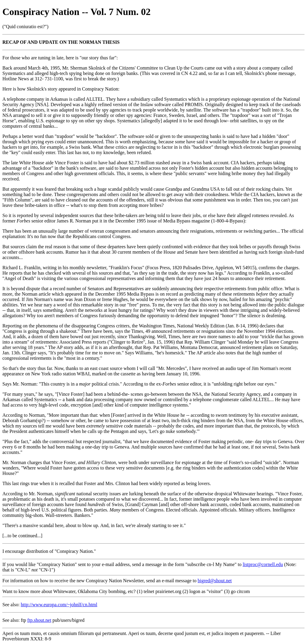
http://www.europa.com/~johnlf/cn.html (59, 605)
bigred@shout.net (215, 581)
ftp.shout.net (39, 620)
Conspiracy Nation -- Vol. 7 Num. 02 (76, 12)
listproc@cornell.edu (263, 564)
